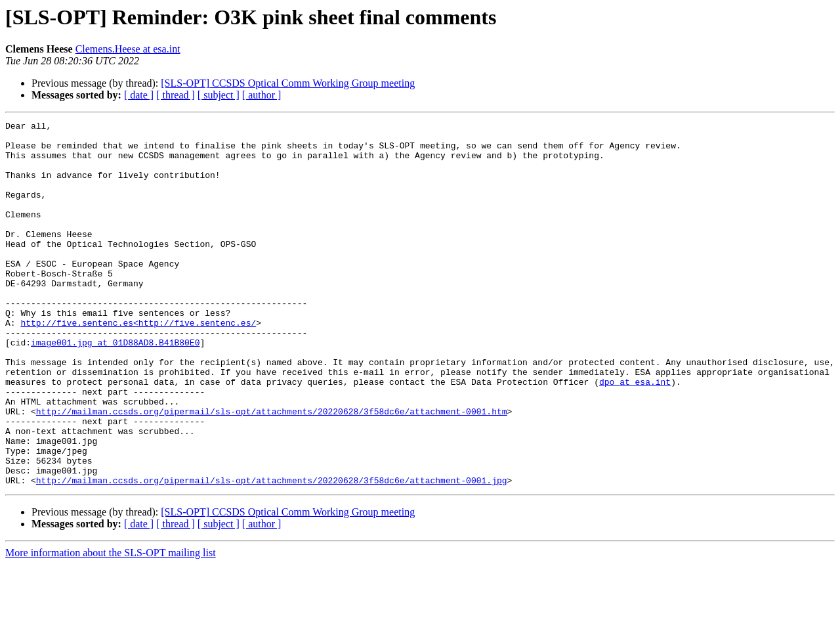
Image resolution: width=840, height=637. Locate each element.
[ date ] (139, 95)
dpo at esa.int (635, 435)
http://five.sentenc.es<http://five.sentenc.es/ (138, 364)
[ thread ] (176, 95)
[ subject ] (219, 95)
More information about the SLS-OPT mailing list (111, 626)
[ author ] (262, 95)
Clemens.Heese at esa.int (128, 49)
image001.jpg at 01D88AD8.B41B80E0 (115, 387)
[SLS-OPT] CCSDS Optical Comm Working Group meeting (288, 83)
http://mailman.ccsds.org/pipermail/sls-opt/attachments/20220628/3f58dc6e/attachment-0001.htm (272, 470)
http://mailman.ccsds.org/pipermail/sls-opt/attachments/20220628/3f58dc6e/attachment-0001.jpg (272, 553)
